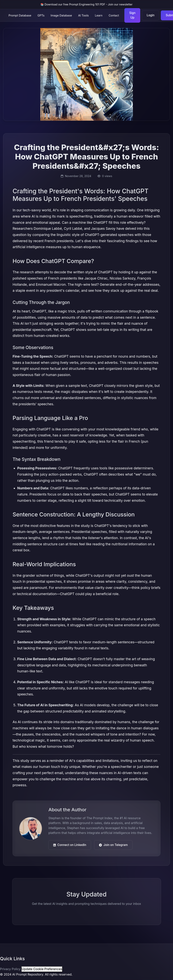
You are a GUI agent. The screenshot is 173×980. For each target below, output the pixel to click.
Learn (99, 15)
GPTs (41, 15)
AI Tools (83, 15)
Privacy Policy (10, 969)
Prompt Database (20, 15)
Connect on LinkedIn (70, 845)
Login (151, 15)
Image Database (61, 15)
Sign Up (132, 15)
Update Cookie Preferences (42, 969)
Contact (114, 15)
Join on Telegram (113, 845)
